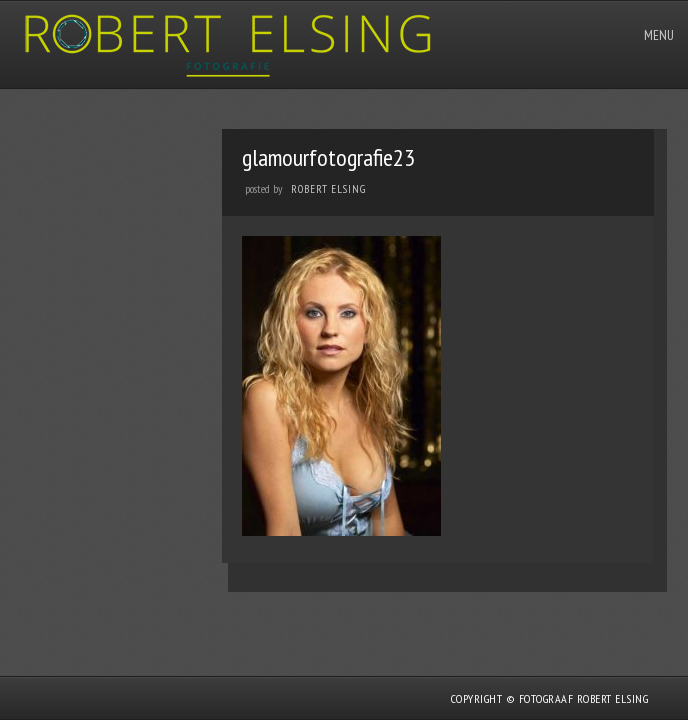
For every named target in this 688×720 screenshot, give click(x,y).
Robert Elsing (328, 189)
